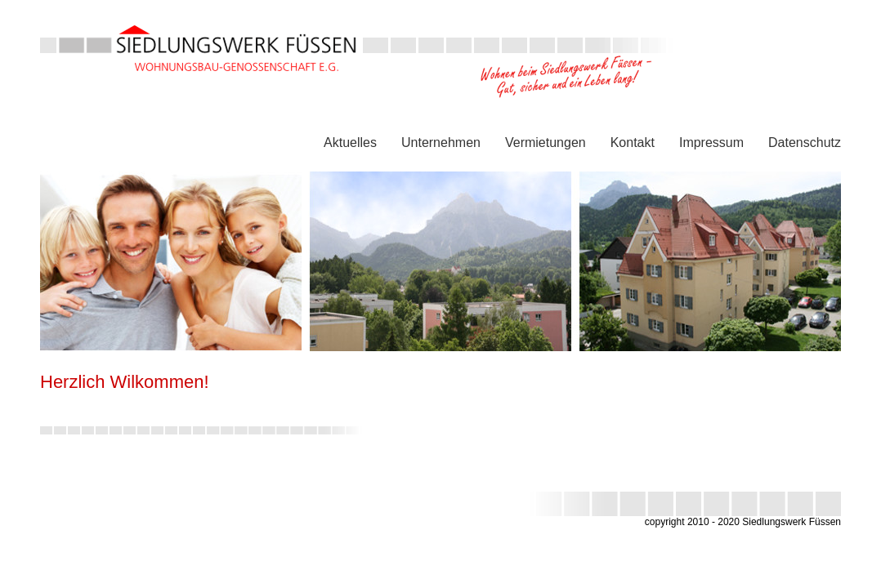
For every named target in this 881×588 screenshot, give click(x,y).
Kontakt (633, 143)
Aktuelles (350, 143)
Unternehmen (441, 143)
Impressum (711, 143)
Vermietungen (546, 143)
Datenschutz (805, 143)
